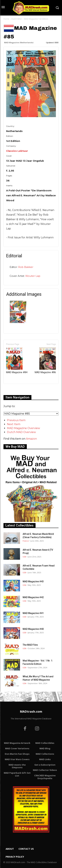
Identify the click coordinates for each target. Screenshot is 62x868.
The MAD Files (30, 645)
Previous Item (16, 420)
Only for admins (15, 389)
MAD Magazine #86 (45, 361)
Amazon (31, 439)
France (26, 541)
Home (6, 19)
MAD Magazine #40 (33, 629)
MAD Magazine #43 (33, 581)
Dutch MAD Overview (21, 432)
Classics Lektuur (17, 151)
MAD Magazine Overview (23, 428)
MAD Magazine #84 (17, 361)
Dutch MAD (17, 19)
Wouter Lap (33, 276)
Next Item (14, 424)
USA (24, 557)
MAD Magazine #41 (33, 613)
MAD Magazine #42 (33, 597)
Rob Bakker (26, 267)
